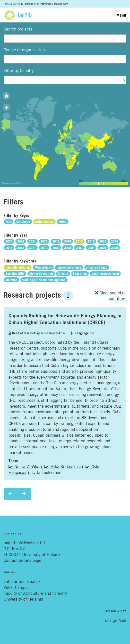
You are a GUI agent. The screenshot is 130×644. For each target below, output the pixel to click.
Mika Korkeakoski (52, 333)
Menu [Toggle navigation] (121, 15)
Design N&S (116, 620)
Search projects (18, 29)
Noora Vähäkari (25, 467)
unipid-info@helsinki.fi (24, 543)
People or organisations (25, 50)
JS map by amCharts (12, 183)
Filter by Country (19, 70)
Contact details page (22, 560)
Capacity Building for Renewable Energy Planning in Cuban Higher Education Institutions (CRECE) (65, 319)
